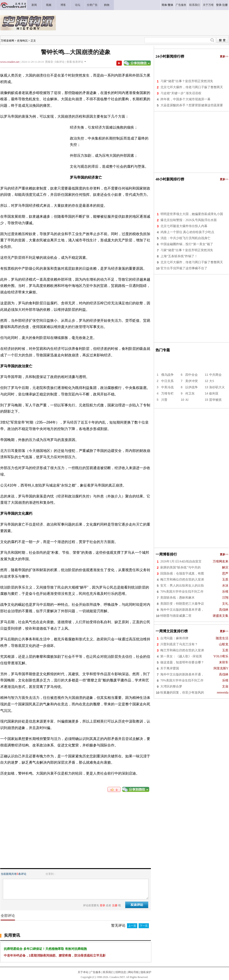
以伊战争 (192, 387)
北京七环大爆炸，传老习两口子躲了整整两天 (192, 87)
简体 (164, 5)
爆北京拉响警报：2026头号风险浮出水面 (189, 220)
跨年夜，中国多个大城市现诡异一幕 (185, 99)
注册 (225, 5)
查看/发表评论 (75, 62)
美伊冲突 (192, 381)
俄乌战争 (167, 375)
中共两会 (215, 375)
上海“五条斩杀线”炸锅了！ (179, 256)
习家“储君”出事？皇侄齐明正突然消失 (187, 81)
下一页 (144, 926)
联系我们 (108, 972)
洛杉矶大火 (217, 387)
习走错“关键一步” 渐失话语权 (181, 93)
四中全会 (192, 375)
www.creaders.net (10, 62)
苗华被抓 (215, 400)
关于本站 (83, 972)
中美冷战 (167, 387)
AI (187, 400)
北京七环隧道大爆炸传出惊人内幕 (184, 226)
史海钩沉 (22, 41)
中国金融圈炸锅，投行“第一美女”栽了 (187, 244)
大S (212, 381)
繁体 (171, 5)
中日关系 (167, 381)
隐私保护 (146, 972)
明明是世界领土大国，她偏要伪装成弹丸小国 (192, 214)
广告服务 (96, 972)
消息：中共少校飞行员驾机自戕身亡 (185, 238)
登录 (219, 5)
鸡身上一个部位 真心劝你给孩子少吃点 (187, 232)
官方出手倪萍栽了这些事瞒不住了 (184, 268)
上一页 (132, 926)
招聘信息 (121, 972)
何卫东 (190, 394)
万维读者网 (7, 41)
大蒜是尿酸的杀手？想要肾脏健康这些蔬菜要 (192, 105)
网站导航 (133, 972)
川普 (164, 400)
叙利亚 (214, 394)
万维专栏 (167, 394)
